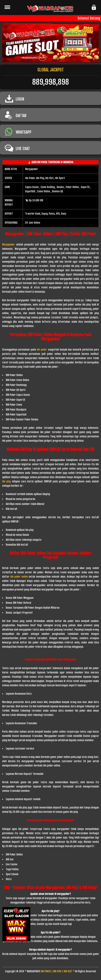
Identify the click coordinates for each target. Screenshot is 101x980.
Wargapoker (8, 245)
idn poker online (19, 577)
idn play (6, 481)
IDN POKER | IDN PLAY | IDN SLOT (57, 971)
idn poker (42, 350)
